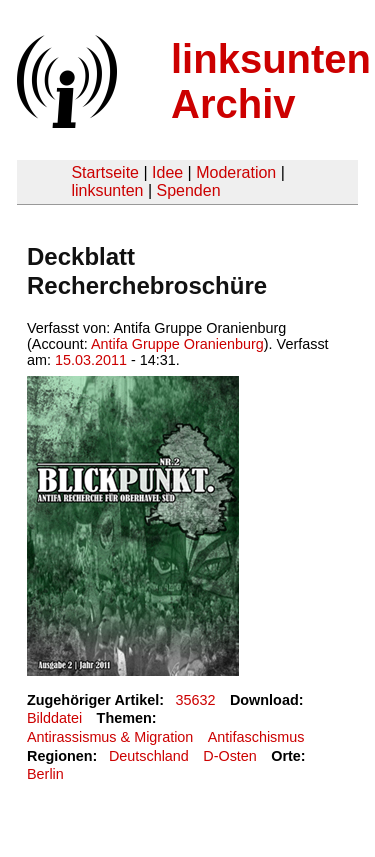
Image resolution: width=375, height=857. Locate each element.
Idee (167, 172)
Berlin (45, 774)
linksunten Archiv (271, 81)
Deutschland (149, 756)
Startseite (105, 172)
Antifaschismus (256, 737)
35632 (196, 700)
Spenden (188, 190)
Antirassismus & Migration (110, 737)
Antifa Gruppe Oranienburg (177, 344)
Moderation (236, 172)
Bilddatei (54, 718)
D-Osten (230, 756)
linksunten (107, 190)
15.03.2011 (91, 360)
